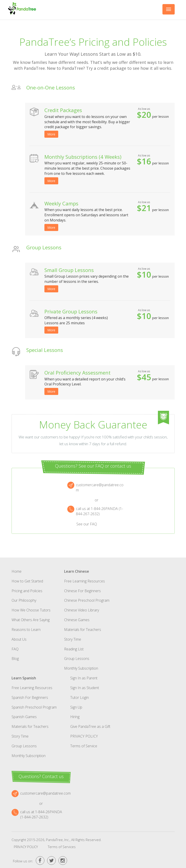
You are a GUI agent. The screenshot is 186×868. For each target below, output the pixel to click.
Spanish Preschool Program (34, 707)
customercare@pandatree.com (45, 793)
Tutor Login (80, 697)
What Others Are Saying (31, 620)
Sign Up (76, 707)
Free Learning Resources (85, 581)
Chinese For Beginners (82, 591)
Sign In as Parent (84, 678)
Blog (15, 659)
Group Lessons (77, 659)
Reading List (74, 649)
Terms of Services (62, 847)
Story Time (73, 639)
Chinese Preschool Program (87, 600)
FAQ (15, 649)
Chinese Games (77, 620)
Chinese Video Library (82, 610)
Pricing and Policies (27, 591)
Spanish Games (24, 717)
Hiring (75, 717)
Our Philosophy (24, 600)
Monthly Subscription (81, 668)
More (51, 134)
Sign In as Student (85, 688)
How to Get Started (27, 581)
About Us (19, 639)
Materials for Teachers (83, 630)
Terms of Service (84, 746)
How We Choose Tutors (31, 610)
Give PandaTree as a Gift (90, 726)
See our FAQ (87, 524)
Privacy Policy (84, 736)
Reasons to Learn (26, 630)
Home (17, 571)
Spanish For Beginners (30, 697)
